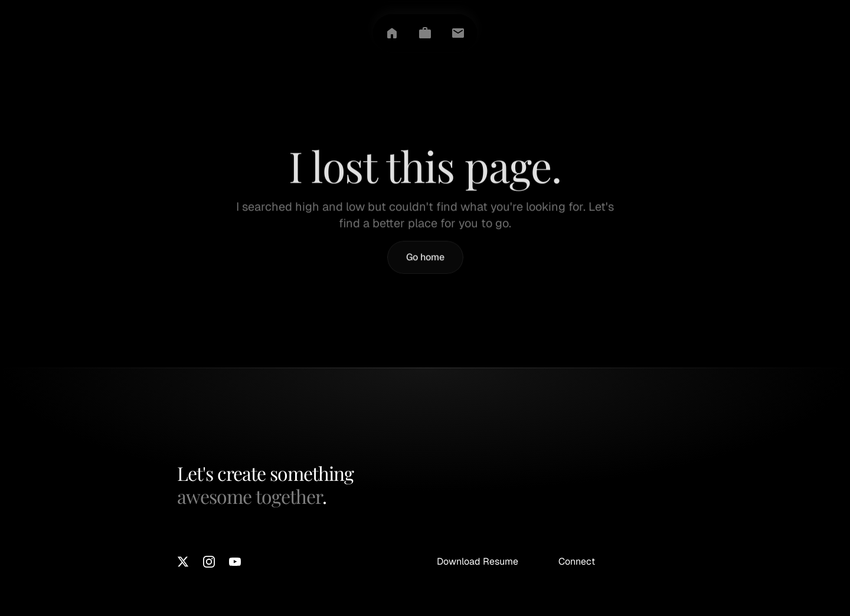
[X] (183, 562)
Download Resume (478, 561)
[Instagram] (209, 562)
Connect (577, 561)
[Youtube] (235, 562)
